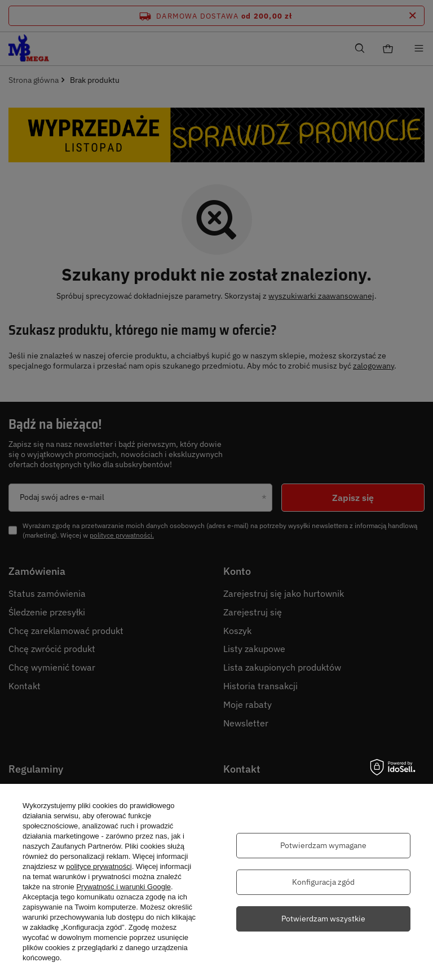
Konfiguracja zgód (323, 882)
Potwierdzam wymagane (323, 845)
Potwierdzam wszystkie (323, 919)
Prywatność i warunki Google (123, 887)
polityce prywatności (99, 866)
